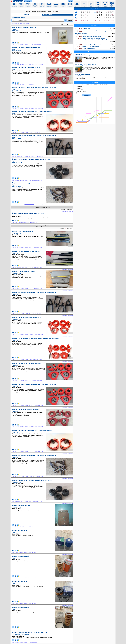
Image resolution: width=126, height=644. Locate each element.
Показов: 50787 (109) (29, 360)
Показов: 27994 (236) (29, 180)
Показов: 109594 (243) (29, 65)
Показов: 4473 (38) (23, 603)
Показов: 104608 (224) (29, 476)
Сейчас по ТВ (94, 26)
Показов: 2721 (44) (25, 642)
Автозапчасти (47, 15)
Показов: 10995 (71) (29, 45)
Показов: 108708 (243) (29, 427)
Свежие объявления (94, 52)
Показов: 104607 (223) (29, 204)
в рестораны (81, 87)
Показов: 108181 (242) (29, 452)
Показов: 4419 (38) (23, 552)
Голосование (94, 82)
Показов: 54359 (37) (29, 248)
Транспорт (27, 14)
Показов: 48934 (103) (29, 381)
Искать (70, 20)
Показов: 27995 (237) (29, 501)
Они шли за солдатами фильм (87, 46)
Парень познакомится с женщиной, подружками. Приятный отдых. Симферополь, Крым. (95, 77)
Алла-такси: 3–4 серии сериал (87, 30)
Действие (21, 17)
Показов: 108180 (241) (29, 133)
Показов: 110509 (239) (29, 156)
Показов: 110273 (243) (29, 406)
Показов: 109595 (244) (29, 335)
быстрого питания (82, 91)
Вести (80, 43)
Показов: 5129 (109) (29, 527)
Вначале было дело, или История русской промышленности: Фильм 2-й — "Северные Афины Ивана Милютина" (94, 39)
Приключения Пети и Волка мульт (88, 45)
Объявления (19, 1)
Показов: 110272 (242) (29, 109)
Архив (111, 95)
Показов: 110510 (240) (29, 313)
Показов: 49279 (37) (29, 289)
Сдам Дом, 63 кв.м (80, 54)
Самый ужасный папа (85, 48)
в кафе (79, 88)
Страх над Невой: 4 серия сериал (88, 35)
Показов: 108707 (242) (29, 85)
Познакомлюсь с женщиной (82, 74)
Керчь (14, 17)
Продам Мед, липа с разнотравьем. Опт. (86, 64)
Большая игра (82, 28)
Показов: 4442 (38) (23, 629)
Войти (71, 1)
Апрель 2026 (94, 9)
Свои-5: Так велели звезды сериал (88, 37)
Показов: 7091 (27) (25, 223)
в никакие (80, 93)
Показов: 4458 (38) (23, 578)
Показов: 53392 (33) (29, 267)
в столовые (80, 90)
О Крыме (28, 1)
